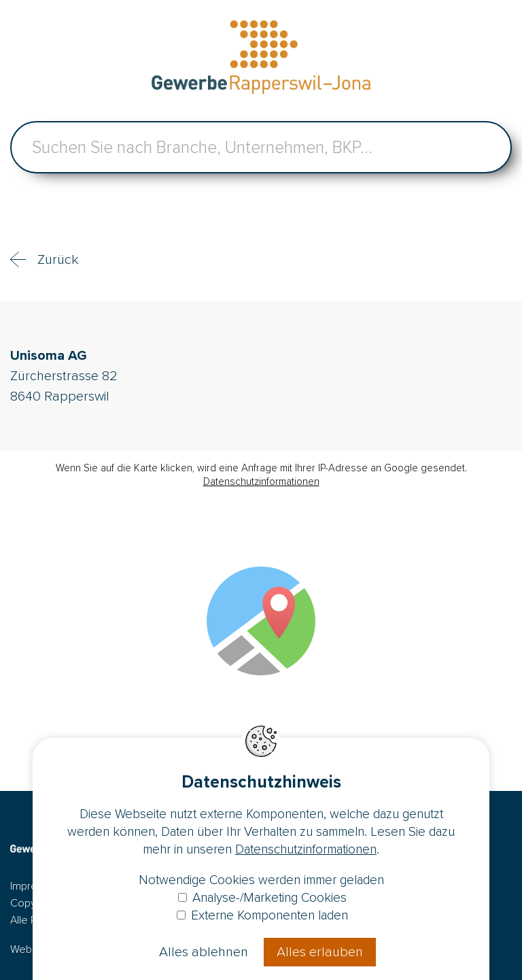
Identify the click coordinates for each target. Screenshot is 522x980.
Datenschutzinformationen (261, 481)
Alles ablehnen (204, 952)
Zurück (58, 260)
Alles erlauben (320, 952)
